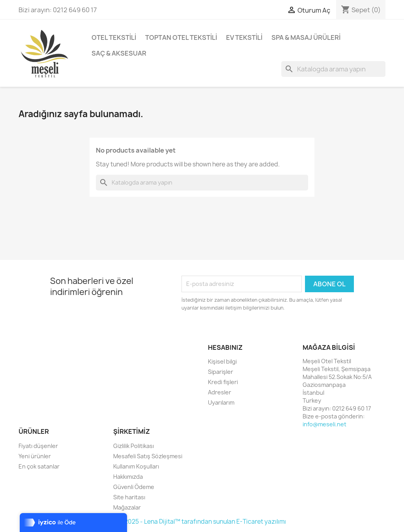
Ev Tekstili (244, 37)
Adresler (220, 392)
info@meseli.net (325, 424)
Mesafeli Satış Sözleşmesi (148, 456)
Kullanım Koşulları (136, 466)
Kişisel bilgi (222, 361)
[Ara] (333, 69)
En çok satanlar (39, 466)
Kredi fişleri (223, 382)
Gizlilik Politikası (134, 446)
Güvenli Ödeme (134, 487)
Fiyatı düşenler (38, 446)
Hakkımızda (128, 477)
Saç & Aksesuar (119, 53)
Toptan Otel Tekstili (181, 37)
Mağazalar (127, 507)
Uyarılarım (221, 402)
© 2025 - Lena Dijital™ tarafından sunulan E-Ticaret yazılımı (202, 522)
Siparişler (221, 372)
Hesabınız (225, 347)
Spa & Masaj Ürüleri (306, 37)
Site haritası (129, 497)
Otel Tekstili (114, 37)
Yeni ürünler (35, 456)
